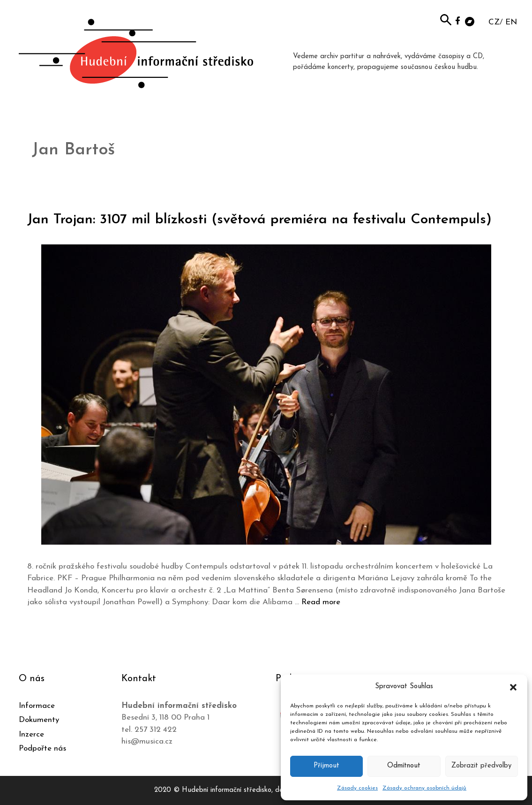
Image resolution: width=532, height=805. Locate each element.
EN (511, 22)
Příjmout (326, 766)
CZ (494, 22)
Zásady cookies (357, 788)
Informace (37, 706)
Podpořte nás (42, 748)
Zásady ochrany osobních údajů (424, 788)
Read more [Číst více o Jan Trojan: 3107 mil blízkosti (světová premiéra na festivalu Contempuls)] (321, 602)
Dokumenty (39, 720)
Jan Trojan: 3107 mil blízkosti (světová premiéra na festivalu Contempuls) (259, 220)
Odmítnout (404, 766)
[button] (513, 687)
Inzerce (31, 734)
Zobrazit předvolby (481, 766)
